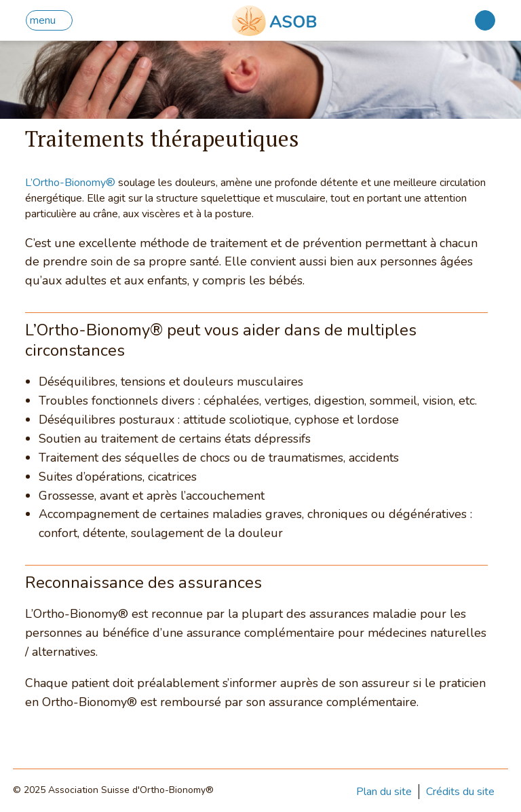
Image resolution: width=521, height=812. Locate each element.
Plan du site (384, 792)
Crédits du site (460, 792)
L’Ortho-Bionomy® (70, 183)
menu (43, 20)
